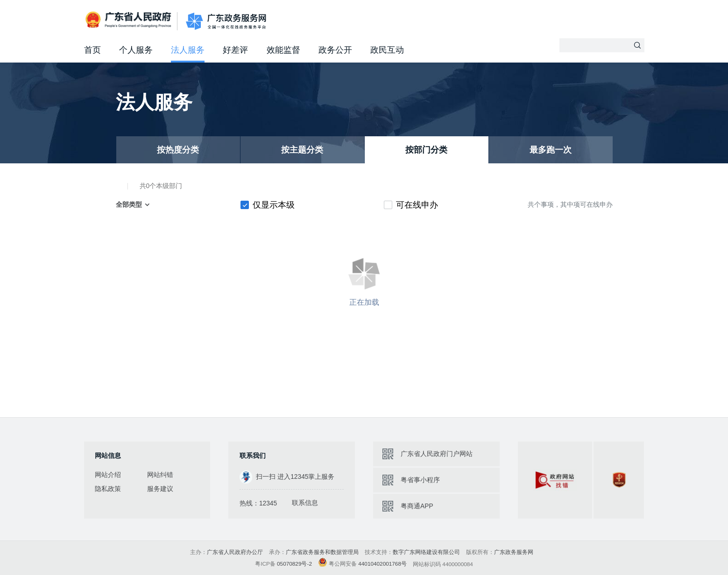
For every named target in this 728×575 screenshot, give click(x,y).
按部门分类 (426, 150)
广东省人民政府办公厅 (235, 552)
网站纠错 (160, 475)
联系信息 (305, 503)
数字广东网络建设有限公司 (426, 552)
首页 (92, 50)
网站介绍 (108, 475)
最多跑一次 (551, 150)
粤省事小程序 (420, 480)
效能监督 (283, 50)
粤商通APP (417, 506)
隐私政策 (108, 489)
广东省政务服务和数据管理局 (322, 552)
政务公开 (335, 50)
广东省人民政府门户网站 (437, 454)
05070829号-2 (294, 564)
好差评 (235, 50)
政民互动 (387, 50)
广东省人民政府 (130, 20)
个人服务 (136, 50)
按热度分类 (178, 150)
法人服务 (188, 50)
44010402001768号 (382, 564)
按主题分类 (302, 150)
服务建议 (160, 489)
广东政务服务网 (226, 21)
